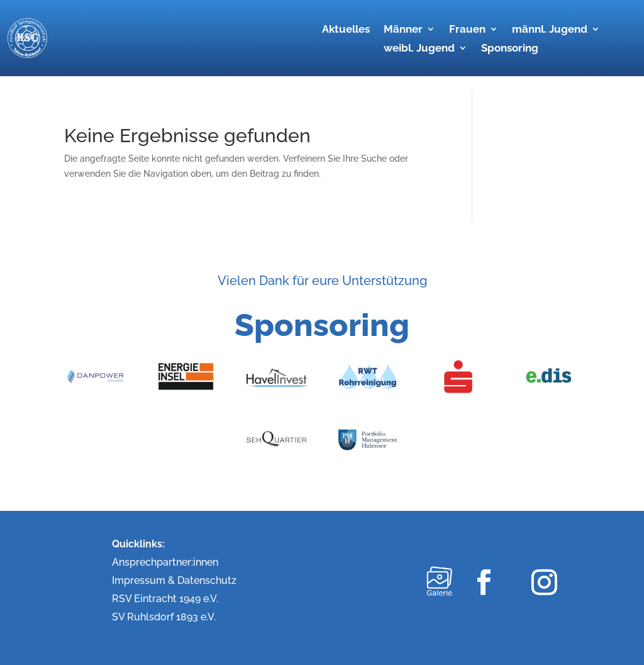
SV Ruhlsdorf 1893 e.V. (164, 617)
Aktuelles (346, 30)
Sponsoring (510, 49)
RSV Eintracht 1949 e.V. (165, 599)
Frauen (467, 30)
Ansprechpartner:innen (165, 562)
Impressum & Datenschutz (174, 580)
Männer (403, 30)
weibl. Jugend (419, 49)
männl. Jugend (550, 30)
